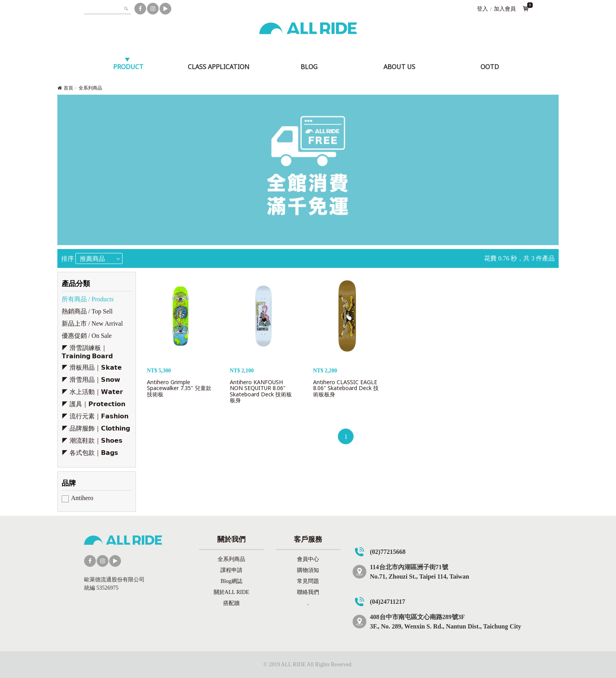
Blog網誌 (231, 581)
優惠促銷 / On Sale (87, 336)
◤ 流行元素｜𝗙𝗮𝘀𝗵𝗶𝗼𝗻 (95, 416)
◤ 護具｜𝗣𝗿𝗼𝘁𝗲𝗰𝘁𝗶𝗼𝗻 (93, 404)
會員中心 (308, 559)
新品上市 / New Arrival (92, 323)
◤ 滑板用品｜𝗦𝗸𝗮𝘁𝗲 (92, 367)
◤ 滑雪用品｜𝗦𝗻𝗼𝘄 (91, 380)
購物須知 (308, 570)
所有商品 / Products (88, 299)
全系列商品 (90, 88)
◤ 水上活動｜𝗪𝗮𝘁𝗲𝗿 (92, 392)
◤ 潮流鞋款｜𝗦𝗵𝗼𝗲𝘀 (92, 441)
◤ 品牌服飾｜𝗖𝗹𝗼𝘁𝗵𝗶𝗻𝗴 (96, 428)
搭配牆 (231, 603)
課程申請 (231, 570)
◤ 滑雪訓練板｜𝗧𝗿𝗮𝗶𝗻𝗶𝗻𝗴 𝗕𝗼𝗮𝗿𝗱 (87, 352)
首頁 (68, 88)
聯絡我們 (308, 592)
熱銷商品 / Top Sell (87, 311)
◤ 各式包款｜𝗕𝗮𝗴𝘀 (90, 453)
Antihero (82, 498)
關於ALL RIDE (232, 592)
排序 (68, 259)
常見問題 (308, 581)
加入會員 (505, 9)
